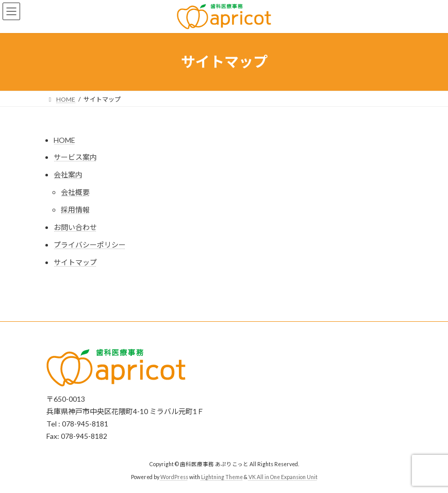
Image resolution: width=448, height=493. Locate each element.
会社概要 (75, 192)
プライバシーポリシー (90, 245)
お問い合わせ (75, 227)
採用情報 (75, 210)
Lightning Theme (222, 477)
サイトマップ (75, 262)
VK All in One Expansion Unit (283, 477)
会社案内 (68, 175)
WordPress (174, 477)
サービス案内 (75, 157)
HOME (64, 140)
